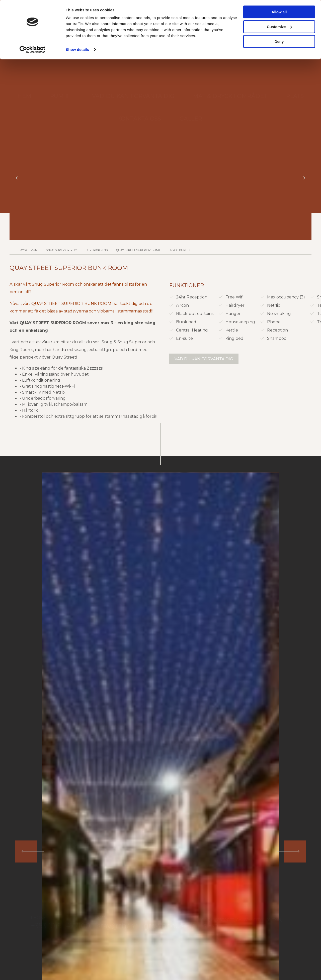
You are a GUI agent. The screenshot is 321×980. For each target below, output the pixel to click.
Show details (77, 50)
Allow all (279, 12)
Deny (279, 42)
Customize (279, 27)
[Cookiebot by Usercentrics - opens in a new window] (32, 50)
